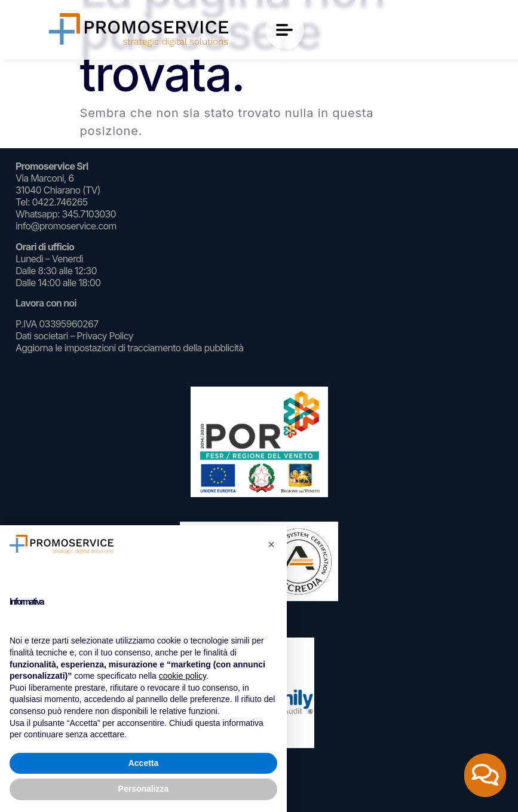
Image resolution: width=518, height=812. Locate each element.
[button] (271, 544)
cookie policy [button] (183, 676)
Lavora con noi (46, 303)
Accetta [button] (144, 763)
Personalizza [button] (144, 789)
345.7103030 (88, 214)
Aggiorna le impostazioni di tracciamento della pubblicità (129, 348)
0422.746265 (59, 202)
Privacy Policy (105, 336)
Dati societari (42, 336)
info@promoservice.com (66, 226)
